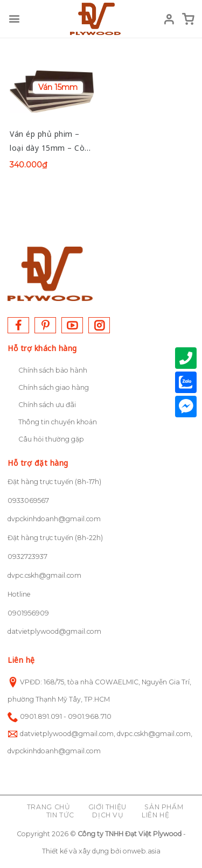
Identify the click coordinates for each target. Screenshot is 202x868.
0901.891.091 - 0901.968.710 (66, 716)
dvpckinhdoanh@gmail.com (54, 519)
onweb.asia (142, 851)
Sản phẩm (164, 807)
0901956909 (28, 613)
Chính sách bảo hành (53, 370)
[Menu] (14, 19)
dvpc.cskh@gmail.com (44, 575)
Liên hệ (155, 815)
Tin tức (60, 815)
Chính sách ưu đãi (47, 405)
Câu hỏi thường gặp (51, 439)
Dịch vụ (108, 815)
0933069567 (28, 500)
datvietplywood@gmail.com (54, 631)
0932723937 (27, 556)
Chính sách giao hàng (54, 387)
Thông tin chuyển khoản (58, 422)
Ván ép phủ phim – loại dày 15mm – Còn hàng (50, 142)
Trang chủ (49, 807)
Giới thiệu (107, 807)
